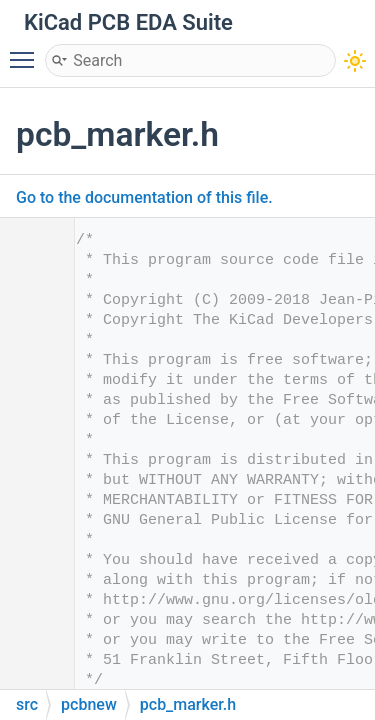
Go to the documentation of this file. (144, 197)
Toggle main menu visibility (27, 51)
